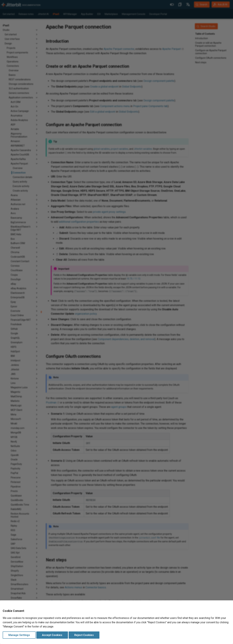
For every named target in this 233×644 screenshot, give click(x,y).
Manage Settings (19, 635)
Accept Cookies (52, 635)
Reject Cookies (84, 635)
